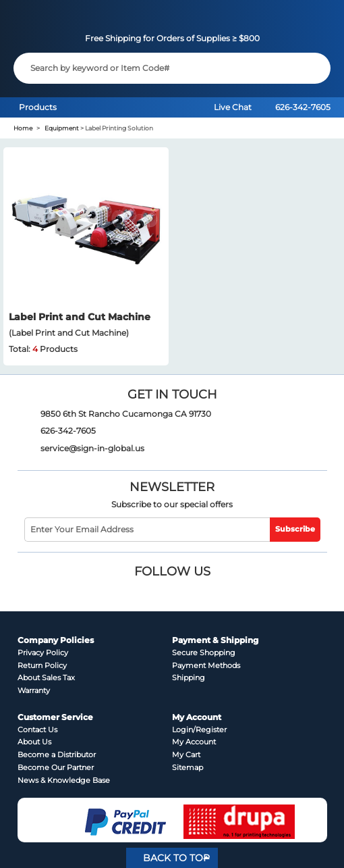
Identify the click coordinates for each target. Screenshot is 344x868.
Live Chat (233, 107)
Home (23, 128)
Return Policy (42, 666)
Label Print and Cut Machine (80, 317)
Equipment (62, 128)
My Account (194, 742)
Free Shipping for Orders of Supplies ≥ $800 (172, 38)
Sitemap (188, 768)
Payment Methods (206, 666)
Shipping (189, 678)
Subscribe (295, 529)
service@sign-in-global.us (92, 448)
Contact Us (37, 730)
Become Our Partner (56, 768)
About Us (34, 742)
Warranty (34, 691)
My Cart (186, 755)
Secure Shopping (204, 653)
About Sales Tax (46, 678)
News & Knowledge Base (64, 781)
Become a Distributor (57, 755)
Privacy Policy (43, 653)
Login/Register (199, 730)
